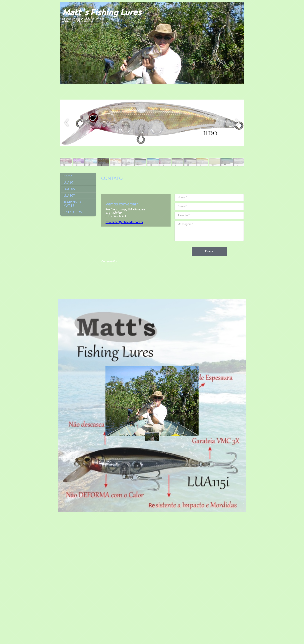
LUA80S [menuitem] (69, 189)
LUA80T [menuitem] (69, 195)
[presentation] (67, 123)
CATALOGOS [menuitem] (73, 212)
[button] (66, 162)
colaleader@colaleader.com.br (124, 222)
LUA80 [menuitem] (68, 182)
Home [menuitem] (68, 176)
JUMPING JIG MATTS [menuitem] (73, 204)
